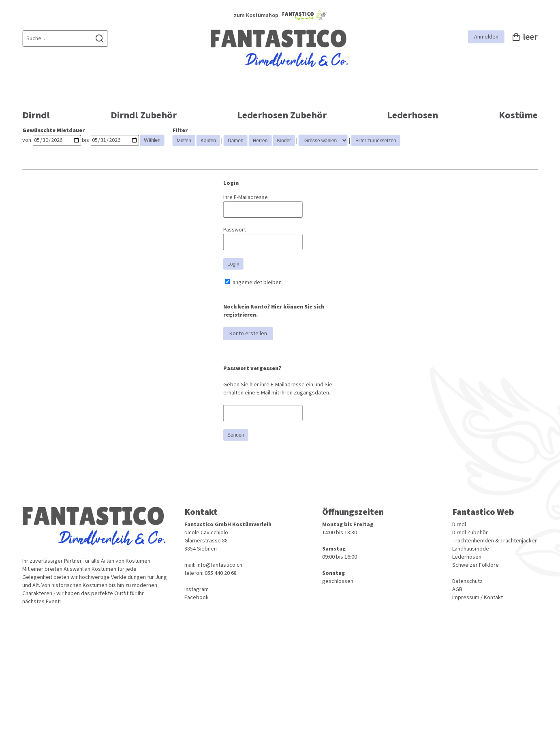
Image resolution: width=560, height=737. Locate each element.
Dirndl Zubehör (144, 115)
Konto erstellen (248, 334)
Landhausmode (471, 549)
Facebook (197, 598)
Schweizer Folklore (476, 565)
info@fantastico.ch (219, 565)
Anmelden (486, 37)
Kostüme (518, 115)
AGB (457, 589)
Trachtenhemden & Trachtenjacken (495, 541)
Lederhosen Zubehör (282, 115)
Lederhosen (413, 115)
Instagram (197, 589)
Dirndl (36, 115)
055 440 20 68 (221, 573)
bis (85, 140)
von (27, 140)
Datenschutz (467, 581)
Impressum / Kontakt (478, 598)
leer (525, 37)
